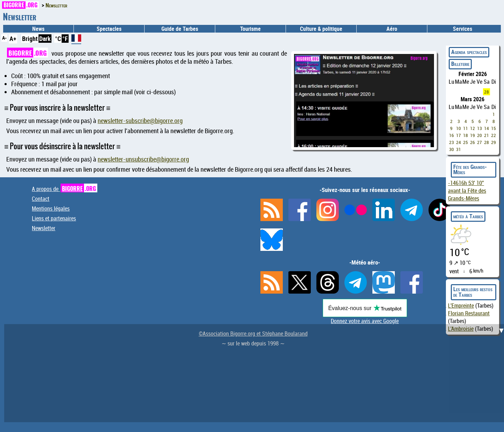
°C (58, 39)
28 (486, 92)
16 (451, 135)
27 (479, 142)
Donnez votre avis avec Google (365, 321)
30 (451, 149)
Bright (30, 39)
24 (458, 142)
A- (4, 38)
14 (486, 128)
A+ (13, 39)
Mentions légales (51, 208)
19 (472, 135)
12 (472, 128)
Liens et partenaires (54, 218)
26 (472, 142)
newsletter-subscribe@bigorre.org (140, 121)
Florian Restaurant (469, 313)
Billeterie (460, 64)
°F (65, 39)
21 (486, 135)
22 (493, 135)
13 (479, 128)
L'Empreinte (461, 306)
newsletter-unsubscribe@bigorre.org (143, 159)
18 (465, 135)
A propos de (65, 189)
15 (493, 128)
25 (465, 142)
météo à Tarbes (468, 216)
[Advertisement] (256, 373)
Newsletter (44, 228)
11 (465, 128)
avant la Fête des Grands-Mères (467, 191)
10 (458, 128)
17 (458, 135)
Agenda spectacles (469, 52)
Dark (45, 39)
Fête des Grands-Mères (470, 170)
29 (493, 142)
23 (451, 142)
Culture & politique (321, 29)
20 (479, 135)
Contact (41, 199)
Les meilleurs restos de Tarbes (473, 292)
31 (458, 149)
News (38, 29)
